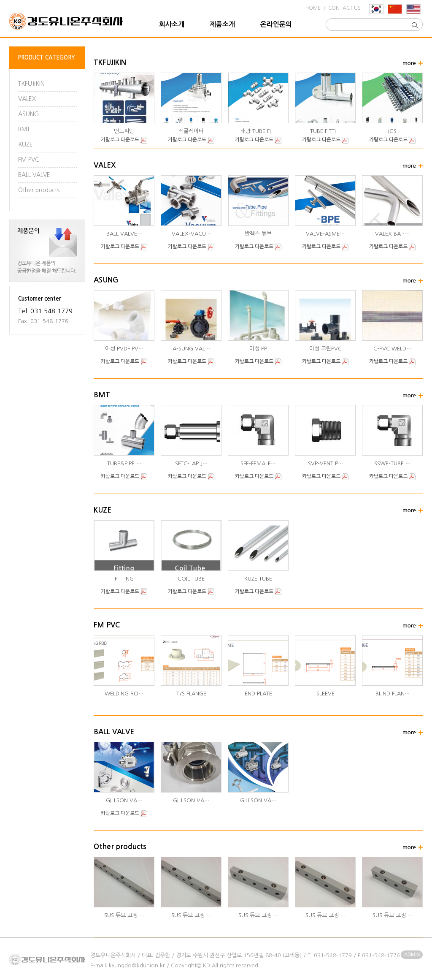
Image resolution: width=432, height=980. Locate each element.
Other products (39, 190)
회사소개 (172, 24)
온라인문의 (276, 24)
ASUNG (28, 114)
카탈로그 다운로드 (124, 140)
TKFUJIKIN (31, 84)
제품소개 (222, 24)
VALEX (27, 99)
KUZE (26, 144)
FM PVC (28, 160)
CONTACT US (344, 8)
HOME (313, 8)
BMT (24, 129)
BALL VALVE (34, 175)
